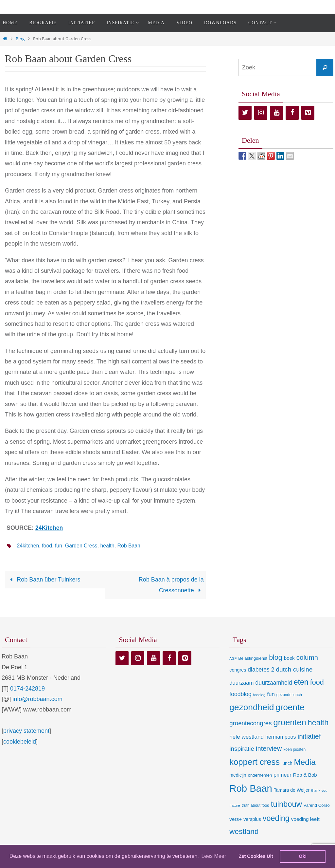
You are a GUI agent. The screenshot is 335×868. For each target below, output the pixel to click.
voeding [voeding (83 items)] (276, 818)
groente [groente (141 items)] (290, 707)
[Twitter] (245, 113)
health (108, 546)
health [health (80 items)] (318, 723)
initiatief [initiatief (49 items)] (309, 736)
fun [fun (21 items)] (271, 694)
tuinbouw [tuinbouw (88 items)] (286, 804)
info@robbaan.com (37, 699)
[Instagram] (261, 113)
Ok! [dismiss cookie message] (303, 856)
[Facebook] (292, 113)
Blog (20, 39)
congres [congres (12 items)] (238, 670)
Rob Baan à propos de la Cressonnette (171, 585)
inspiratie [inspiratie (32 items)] (242, 749)
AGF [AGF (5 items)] (233, 658)
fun (59, 546)
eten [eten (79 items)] (301, 682)
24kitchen (28, 546)
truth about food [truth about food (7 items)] (256, 805)
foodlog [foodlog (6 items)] (259, 695)
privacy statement (26, 731)
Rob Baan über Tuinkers (44, 580)
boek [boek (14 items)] (289, 658)
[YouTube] (276, 113)
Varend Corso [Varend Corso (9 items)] (317, 805)
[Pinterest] (308, 113)
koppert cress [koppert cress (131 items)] (255, 762)
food (47, 546)
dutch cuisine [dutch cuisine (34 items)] (294, 669)
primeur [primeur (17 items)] (282, 775)
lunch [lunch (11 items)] (287, 763)
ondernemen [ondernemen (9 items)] (260, 775)
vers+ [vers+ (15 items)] (236, 819)
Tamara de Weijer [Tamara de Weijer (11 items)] (292, 790)
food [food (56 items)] (317, 682)
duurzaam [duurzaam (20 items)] (241, 683)
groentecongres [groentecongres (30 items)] (250, 723)
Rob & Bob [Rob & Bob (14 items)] (305, 775)
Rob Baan (130, 546)
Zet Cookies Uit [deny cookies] (256, 856)
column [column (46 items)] (307, 657)
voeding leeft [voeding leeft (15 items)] (305, 819)
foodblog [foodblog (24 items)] (240, 694)
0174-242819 (27, 688)
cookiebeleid (20, 741)
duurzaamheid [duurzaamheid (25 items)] (274, 682)
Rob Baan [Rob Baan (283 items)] (251, 788)
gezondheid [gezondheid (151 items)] (252, 707)
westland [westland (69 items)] (244, 831)
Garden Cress (82, 546)
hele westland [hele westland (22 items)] (247, 737)
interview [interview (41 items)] (269, 748)
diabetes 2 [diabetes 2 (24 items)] (261, 670)
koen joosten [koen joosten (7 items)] (294, 749)
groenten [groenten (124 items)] (290, 722)
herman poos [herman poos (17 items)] (281, 737)
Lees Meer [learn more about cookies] (214, 856)
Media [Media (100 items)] (305, 762)
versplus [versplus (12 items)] (252, 819)
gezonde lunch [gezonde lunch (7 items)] (289, 695)
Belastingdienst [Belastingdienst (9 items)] (253, 658)
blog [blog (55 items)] (276, 657)
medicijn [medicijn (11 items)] (238, 775)
